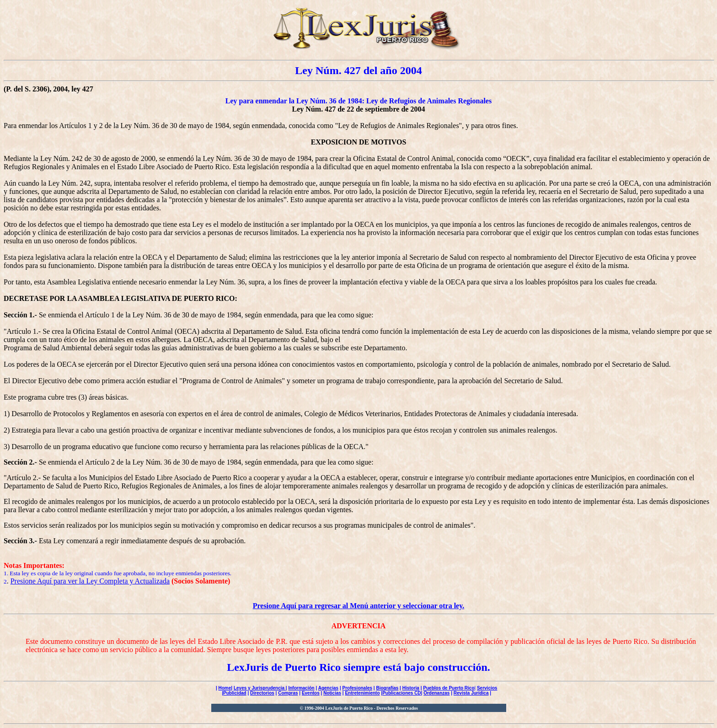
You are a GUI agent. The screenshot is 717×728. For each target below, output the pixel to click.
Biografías (387, 688)
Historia (411, 688)
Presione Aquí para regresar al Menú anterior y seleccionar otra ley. (359, 606)
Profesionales (357, 688)
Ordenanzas (436, 693)
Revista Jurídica (471, 693)
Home (225, 688)
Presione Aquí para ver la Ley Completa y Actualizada (90, 581)
